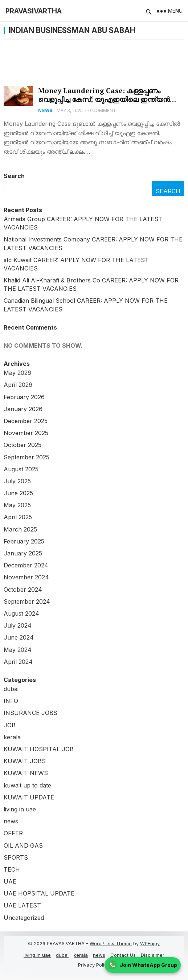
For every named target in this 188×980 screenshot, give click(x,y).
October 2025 (23, 445)
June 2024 (19, 637)
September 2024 (27, 601)
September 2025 (26, 457)
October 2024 (23, 590)
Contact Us (123, 955)
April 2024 (18, 662)
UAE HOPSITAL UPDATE (39, 893)
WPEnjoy (150, 943)
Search (14, 176)
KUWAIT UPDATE (29, 797)
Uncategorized (24, 918)
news (45, 110)
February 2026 (24, 397)
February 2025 (24, 541)
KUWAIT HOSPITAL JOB (39, 749)
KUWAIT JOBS (25, 761)
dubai (11, 689)
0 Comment (102, 110)
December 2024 (26, 565)
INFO (11, 701)
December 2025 (26, 421)
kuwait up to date (27, 785)
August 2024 (21, 613)
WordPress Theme (111, 943)
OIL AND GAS (23, 845)
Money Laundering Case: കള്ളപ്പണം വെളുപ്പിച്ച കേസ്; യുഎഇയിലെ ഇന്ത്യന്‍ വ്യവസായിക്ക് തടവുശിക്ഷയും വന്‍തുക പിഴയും (104, 104)
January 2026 (23, 409)
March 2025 (20, 529)
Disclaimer (153, 955)
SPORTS (16, 857)
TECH (12, 869)
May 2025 (17, 505)
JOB (10, 725)
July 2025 (17, 481)
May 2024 (18, 650)
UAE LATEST (22, 905)
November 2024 (26, 577)
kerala (12, 737)
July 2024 (18, 625)
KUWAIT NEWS (26, 773)
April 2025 (18, 517)
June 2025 (18, 493)
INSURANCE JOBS (30, 713)
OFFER (13, 833)
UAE (10, 881)
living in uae (20, 809)
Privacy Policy (94, 965)
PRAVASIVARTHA (34, 11)
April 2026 (18, 385)
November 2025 (26, 433)
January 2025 (23, 553)
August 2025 (21, 469)
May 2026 (17, 373)
